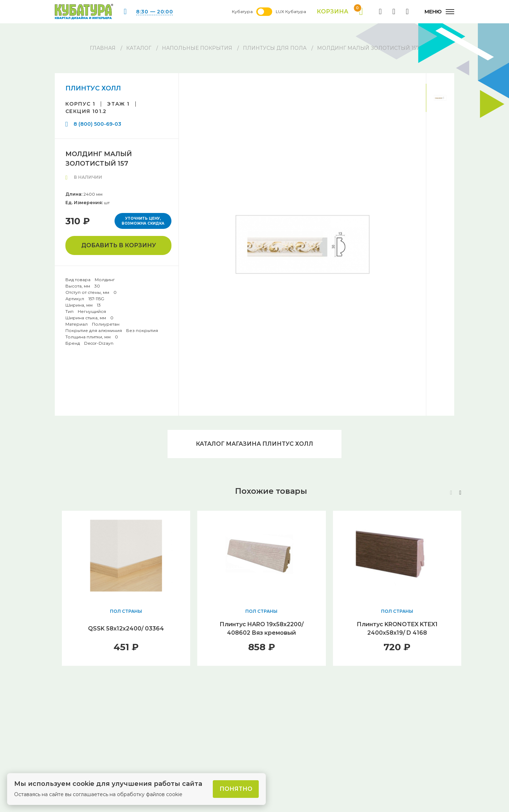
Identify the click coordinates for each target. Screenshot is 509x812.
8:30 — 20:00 (154, 12)
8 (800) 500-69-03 (97, 124)
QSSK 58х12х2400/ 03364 (126, 629)
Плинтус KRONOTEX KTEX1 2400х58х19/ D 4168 (397, 629)
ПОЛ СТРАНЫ (126, 611)
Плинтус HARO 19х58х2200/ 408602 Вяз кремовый (262, 629)
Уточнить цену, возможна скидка (143, 221)
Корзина (340, 12)
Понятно (236, 789)
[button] (460, 493)
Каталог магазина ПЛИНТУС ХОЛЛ (255, 444)
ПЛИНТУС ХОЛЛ (93, 88)
